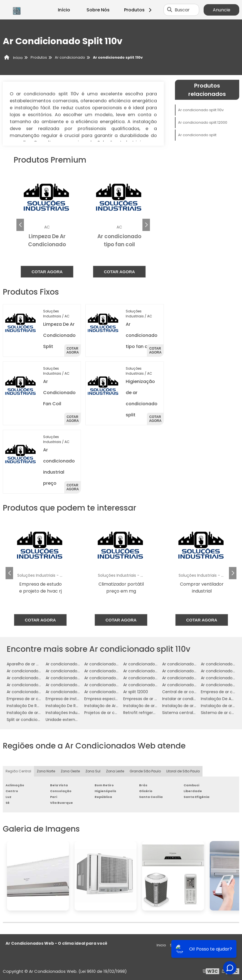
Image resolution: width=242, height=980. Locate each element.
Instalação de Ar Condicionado (114, 706)
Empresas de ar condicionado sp (155, 699)
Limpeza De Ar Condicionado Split (59, 335)
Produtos (139, 10)
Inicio (161, 945)
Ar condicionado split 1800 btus (153, 685)
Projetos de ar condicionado (112, 713)
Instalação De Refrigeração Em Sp (79, 706)
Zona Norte (46, 771)
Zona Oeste (70, 771)
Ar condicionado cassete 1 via (191, 664)
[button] (146, 225)
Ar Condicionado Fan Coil (59, 393)
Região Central (18, 771)
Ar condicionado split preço (33, 692)
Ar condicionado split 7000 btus (193, 685)
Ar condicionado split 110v (201, 110)
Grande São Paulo (145, 771)
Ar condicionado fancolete (149, 671)
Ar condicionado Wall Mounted (114, 664)
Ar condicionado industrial (187, 671)
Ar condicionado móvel (107, 678)
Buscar (182, 10)
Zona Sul (93, 771)
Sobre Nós (98, 10)
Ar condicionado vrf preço (110, 692)
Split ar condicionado (27, 720)
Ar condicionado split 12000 (203, 122)
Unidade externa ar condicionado (78, 720)
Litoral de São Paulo (183, 771)
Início (64, 10)
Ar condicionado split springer (74, 692)
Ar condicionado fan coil (108, 671)
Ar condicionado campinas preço (156, 664)
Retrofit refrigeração (143, 713)
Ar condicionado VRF (65, 664)
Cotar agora (47, 272)
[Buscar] (170, 10)
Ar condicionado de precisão (34, 671)
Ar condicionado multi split (33, 678)
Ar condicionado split (197, 135)
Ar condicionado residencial (150, 678)
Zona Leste (115, 771)
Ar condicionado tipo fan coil (142, 335)
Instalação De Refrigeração (33, 706)
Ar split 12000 (136, 692)
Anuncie (222, 10)
